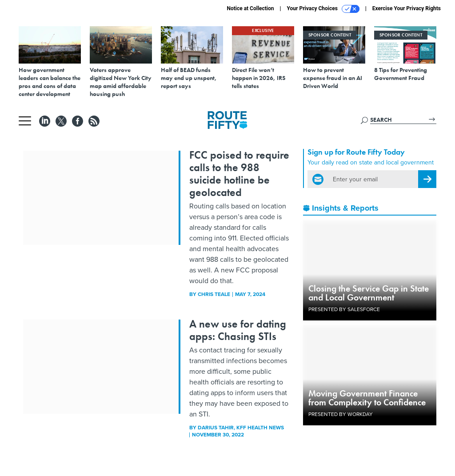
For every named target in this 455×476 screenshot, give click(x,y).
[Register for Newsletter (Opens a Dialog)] (427, 179)
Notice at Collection (250, 8)
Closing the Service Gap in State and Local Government (369, 293)
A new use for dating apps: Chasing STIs (238, 330)
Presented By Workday (341, 414)
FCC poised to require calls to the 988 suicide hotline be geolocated (239, 174)
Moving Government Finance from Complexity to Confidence (367, 398)
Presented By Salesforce (344, 309)
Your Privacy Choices (323, 9)
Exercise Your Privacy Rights (407, 8)
